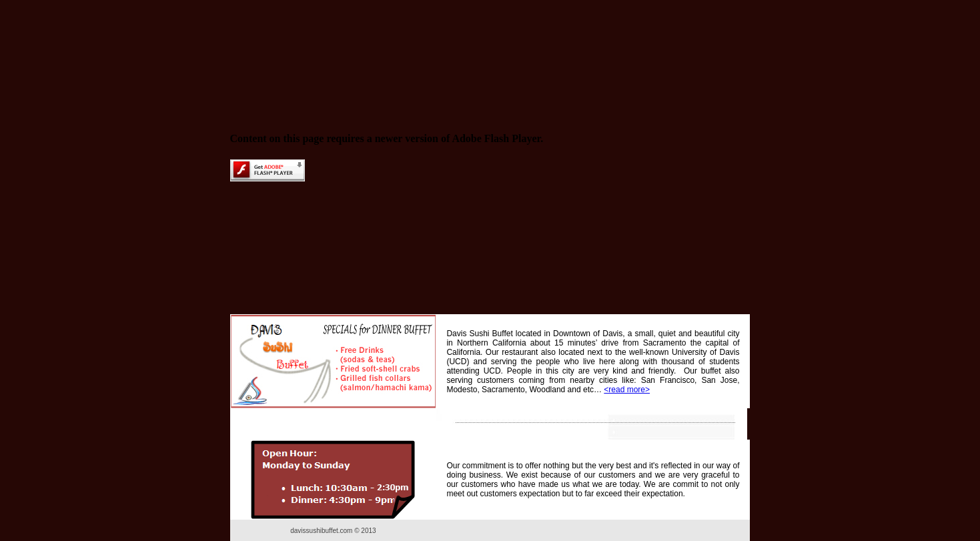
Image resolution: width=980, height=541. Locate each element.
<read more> (627, 390)
